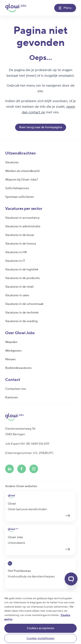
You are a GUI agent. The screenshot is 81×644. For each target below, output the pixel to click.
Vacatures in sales (17, 295)
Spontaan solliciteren (20, 197)
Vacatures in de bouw (20, 235)
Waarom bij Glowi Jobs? (21, 180)
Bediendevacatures (18, 368)
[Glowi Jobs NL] (16, 8)
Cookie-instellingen (40, 638)
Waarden (11, 342)
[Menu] (65, 8)
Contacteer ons (16, 389)
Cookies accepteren (41, 628)
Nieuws (10, 359)
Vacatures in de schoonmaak (24, 304)
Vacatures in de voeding (21, 321)
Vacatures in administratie (23, 226)
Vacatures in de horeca (21, 244)
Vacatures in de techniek (22, 313)
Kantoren (12, 398)
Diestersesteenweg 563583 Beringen (20, 432)
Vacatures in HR (16, 252)
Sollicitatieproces (17, 188)
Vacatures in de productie (22, 278)
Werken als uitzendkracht (22, 171)
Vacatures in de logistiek (22, 270)
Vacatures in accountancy (22, 218)
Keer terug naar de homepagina (41, 127)
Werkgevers (13, 351)
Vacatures (12, 162)
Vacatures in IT (15, 261)
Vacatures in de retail (19, 287)
